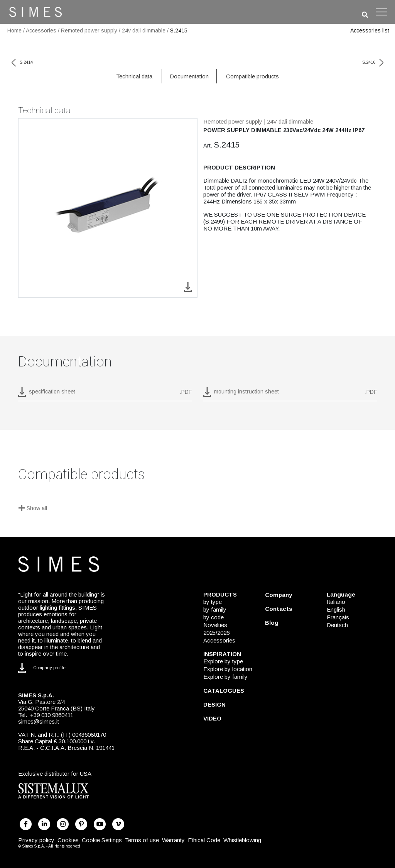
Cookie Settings (102, 840)
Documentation (189, 76)
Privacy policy (36, 840)
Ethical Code (204, 840)
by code (214, 617)
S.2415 (179, 31)
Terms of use (142, 840)
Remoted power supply (89, 31)
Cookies (68, 840)
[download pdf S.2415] (105, 394)
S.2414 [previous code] (22, 62)
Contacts (279, 609)
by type (213, 602)
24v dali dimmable (144, 31)
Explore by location (228, 669)
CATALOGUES (224, 691)
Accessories (41, 31)
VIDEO (212, 718)
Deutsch (337, 625)
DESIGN (214, 704)
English (336, 609)
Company (279, 595)
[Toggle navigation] (381, 12)
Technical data (134, 76)
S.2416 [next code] (373, 62)
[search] (365, 15)
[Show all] (197, 509)
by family (215, 609)
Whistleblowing (242, 840)
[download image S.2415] (188, 287)
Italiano (336, 602)
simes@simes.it (39, 721)
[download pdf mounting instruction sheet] (290, 394)
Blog (272, 623)
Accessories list (370, 31)
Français (338, 617)
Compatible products (252, 76)
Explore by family (225, 677)
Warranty (173, 840)
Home (14, 31)
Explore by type (223, 661)
